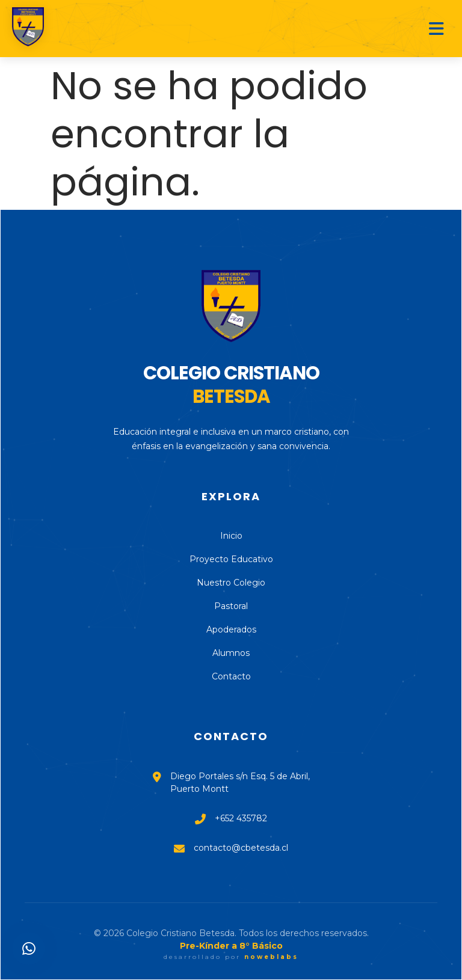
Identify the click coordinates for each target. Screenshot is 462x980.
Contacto (231, 676)
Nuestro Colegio (231, 583)
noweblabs (271, 957)
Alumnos (231, 653)
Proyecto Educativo (231, 559)
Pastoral (231, 606)
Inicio (231, 536)
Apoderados (231, 629)
